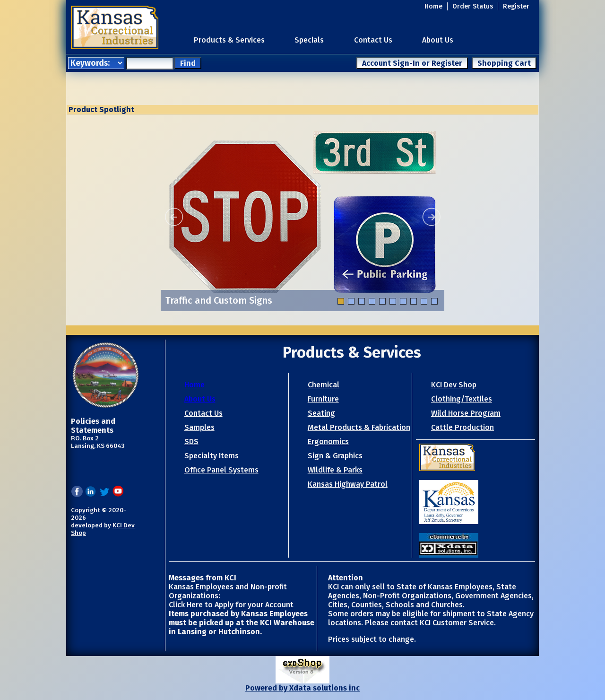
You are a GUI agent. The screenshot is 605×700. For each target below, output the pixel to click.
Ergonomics (328, 442)
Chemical (324, 385)
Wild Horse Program (466, 413)
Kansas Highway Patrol (348, 484)
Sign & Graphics (335, 456)
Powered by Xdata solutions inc (302, 688)
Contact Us (373, 40)
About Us (438, 40)
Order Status (473, 6)
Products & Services (229, 40)
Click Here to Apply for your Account (231, 605)
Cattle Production (462, 427)
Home (433, 6)
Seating (321, 413)
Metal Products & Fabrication (359, 427)
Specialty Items (212, 456)
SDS (191, 442)
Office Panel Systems (221, 470)
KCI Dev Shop (454, 385)
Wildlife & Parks (335, 470)
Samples (199, 427)
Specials (309, 40)
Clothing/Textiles (462, 399)
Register (516, 6)
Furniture (323, 399)
